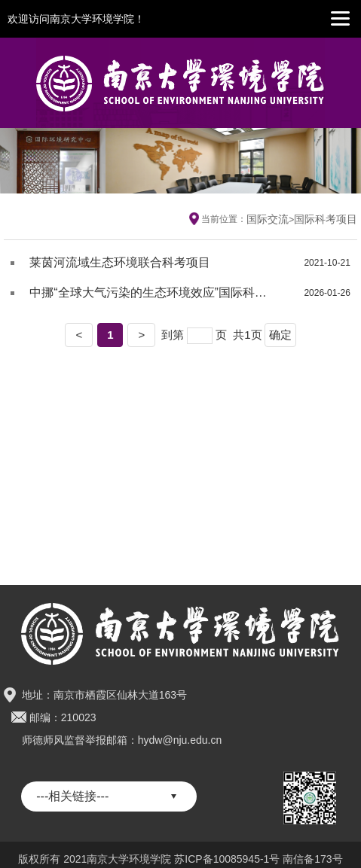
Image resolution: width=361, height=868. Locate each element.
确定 (280, 335)
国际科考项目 (326, 219)
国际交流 (268, 219)
